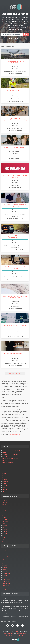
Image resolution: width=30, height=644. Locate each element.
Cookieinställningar (11, 636)
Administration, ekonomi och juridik (11, 450)
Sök (26, 34)
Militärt (4, 474)
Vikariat (4, 491)
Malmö (4, 504)
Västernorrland (6, 583)
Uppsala (5, 514)
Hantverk (5, 460)
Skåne (4, 570)
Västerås (5, 531)
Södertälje (5, 520)
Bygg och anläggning (8, 452)
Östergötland (6, 589)
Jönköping (5, 522)
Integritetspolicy (20, 636)
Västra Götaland (7, 579)
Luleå (4, 506)
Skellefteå (5, 518)
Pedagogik (5, 480)
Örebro (4, 587)
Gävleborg (5, 556)
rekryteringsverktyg (9, 634)
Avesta (4, 528)
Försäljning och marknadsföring (10, 458)
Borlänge (5, 533)
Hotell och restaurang (8, 462)
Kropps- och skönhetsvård (9, 470)
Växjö (4, 508)
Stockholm (5, 500)
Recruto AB (17, 631)
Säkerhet (5, 486)
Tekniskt (4, 487)
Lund (4, 535)
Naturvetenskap (6, 478)
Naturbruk (5, 476)
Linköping (5, 526)
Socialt (4, 484)
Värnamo (5, 512)
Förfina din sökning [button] (15, 39)
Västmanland (6, 585)
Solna (4, 537)
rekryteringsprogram (14, 435)
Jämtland (5, 560)
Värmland (5, 577)
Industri (4, 466)
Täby (4, 539)
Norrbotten (5, 568)
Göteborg (5, 502)
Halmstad (5, 529)
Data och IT (5, 456)
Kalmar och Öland (7, 564)
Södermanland (6, 573)
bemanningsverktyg (21, 634)
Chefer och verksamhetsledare (10, 454)
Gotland (5, 554)
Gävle (4, 524)
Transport (5, 489)
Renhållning (5, 482)
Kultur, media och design (9, 472)
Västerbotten (6, 581)
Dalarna (4, 552)
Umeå (4, 516)
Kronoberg (5, 566)
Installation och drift (7, 468)
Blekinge (5, 550)
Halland (4, 558)
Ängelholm (5, 541)
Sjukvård (5, 464)
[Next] (15, 374)
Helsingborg (5, 510)
